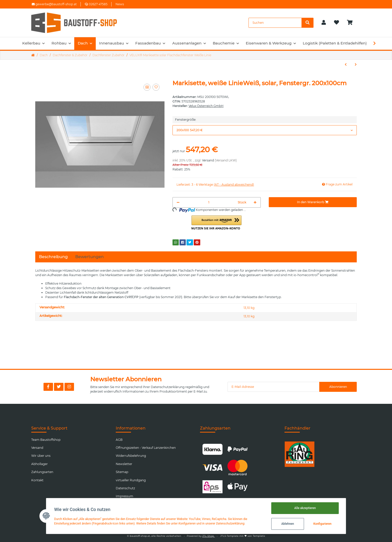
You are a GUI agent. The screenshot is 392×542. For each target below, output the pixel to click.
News (120, 4)
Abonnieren (338, 387)
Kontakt (37, 480)
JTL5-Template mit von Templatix (243, 536)
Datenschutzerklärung (168, 387)
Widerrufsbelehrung (131, 456)
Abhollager (39, 464)
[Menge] (209, 202)
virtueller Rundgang (131, 480)
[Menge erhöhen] (255, 202)
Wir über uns (41, 456)
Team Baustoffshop (46, 440)
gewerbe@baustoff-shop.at (54, 4)
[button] (324, 23)
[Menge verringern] (178, 202)
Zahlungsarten (42, 472)
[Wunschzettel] (336, 23)
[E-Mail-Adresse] (273, 387)
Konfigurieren (322, 524)
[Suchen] (275, 23)
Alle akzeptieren (305, 508)
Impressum (124, 496)
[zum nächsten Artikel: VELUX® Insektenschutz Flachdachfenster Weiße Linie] (356, 64)
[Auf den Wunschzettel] (156, 87)
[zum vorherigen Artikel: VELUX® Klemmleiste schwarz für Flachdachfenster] (346, 64)
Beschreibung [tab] (53, 257)
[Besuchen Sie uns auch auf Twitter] (59, 387)
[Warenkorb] (352, 23)
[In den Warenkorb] (313, 202)
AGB (119, 440)
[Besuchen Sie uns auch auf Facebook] (48, 387)
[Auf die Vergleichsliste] (147, 87)
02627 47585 (96, 4)
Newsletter (124, 464)
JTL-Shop (208, 536)
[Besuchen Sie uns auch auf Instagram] (69, 387)
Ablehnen (288, 524)
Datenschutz (125, 488)
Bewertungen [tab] (89, 257)
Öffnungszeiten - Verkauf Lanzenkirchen (146, 448)
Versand (208, 160)
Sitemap (122, 472)
